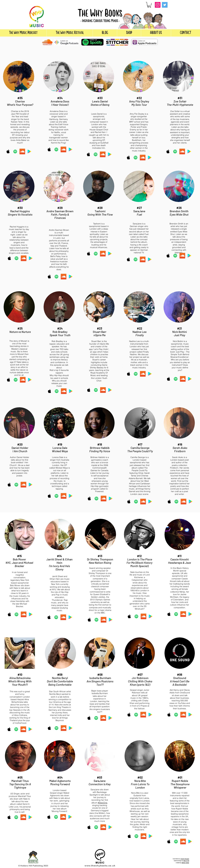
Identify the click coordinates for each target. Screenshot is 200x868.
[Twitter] (165, 5)
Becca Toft (186, 861)
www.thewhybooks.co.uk (100, 866)
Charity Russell (185, 859)
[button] (149, 5)
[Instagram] (158, 5)
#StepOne (103, 803)
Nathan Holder (185, 863)
